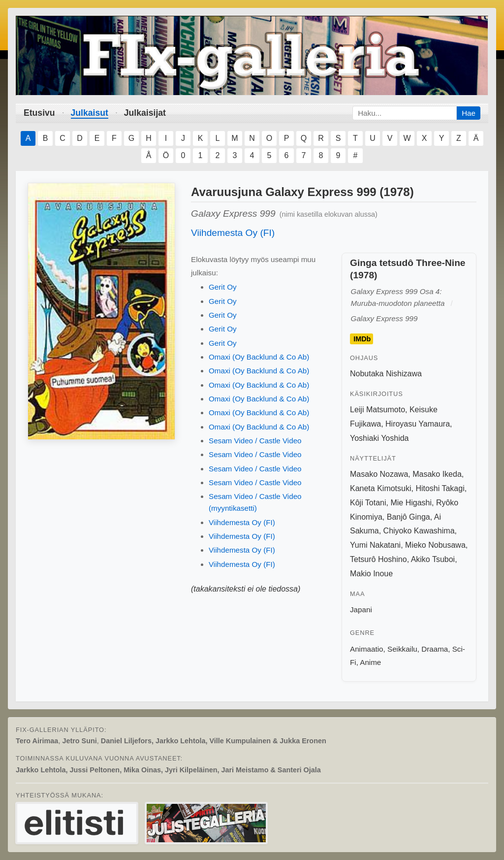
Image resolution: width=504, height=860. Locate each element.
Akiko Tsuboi (433, 559)
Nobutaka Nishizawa (386, 374)
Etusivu (39, 113)
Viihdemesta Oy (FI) (233, 233)
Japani (361, 610)
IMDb (362, 339)
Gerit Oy (223, 287)
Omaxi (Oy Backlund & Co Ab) (259, 357)
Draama (435, 649)
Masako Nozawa (379, 474)
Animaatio (367, 649)
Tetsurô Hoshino (378, 559)
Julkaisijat (145, 113)
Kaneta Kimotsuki (381, 488)
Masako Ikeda (437, 474)
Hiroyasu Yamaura (418, 424)
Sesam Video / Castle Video (255, 441)
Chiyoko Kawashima (419, 531)
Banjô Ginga (409, 517)
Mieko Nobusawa (435, 545)
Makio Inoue (371, 574)
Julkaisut (90, 113)
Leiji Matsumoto (378, 410)
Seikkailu (402, 649)
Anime (370, 662)
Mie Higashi (411, 503)
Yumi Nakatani (375, 545)
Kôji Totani (368, 503)
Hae (469, 113)
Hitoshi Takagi (440, 488)
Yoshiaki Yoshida (379, 438)
